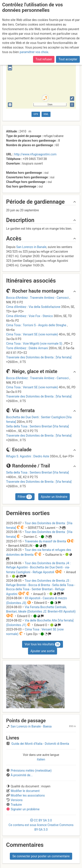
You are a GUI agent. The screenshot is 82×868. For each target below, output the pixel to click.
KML (46, 114)
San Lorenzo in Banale (31, 247)
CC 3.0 (41, 825)
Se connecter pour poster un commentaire (41, 856)
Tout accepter (68, 59)
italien (41, 759)
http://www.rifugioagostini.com (35, 154)
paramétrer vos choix (34, 52)
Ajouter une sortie (42, 651)
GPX (36, 114)
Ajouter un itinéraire (54, 497)
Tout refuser (44, 59)
